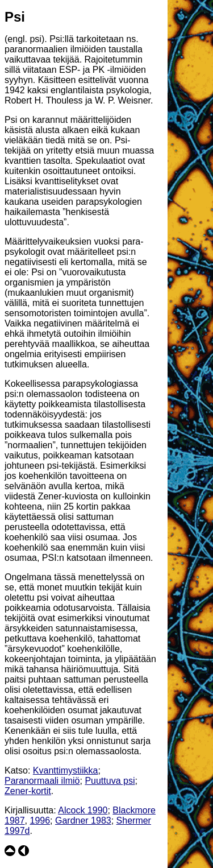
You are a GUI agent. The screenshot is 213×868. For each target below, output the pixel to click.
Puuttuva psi (110, 781)
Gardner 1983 (83, 821)
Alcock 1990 (83, 810)
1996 (40, 821)
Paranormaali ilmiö (42, 781)
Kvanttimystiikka (66, 770)
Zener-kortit (28, 791)
